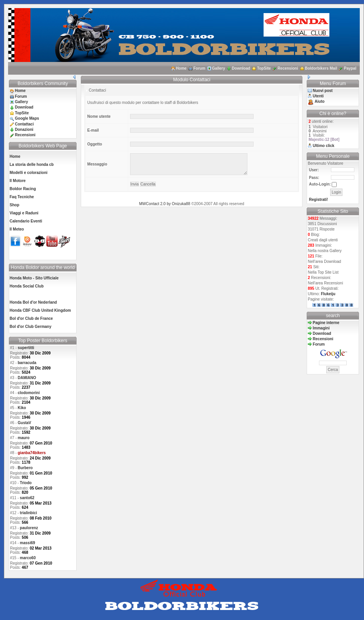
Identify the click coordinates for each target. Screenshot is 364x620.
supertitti (26, 348)
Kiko (22, 408)
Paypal (350, 68)
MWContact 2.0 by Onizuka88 (165, 204)
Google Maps (27, 118)
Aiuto (320, 101)
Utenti (318, 96)
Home (181, 68)
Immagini (321, 328)
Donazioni (24, 130)
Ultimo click (324, 146)
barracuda (27, 363)
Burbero (25, 468)
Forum (199, 68)
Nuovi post (323, 91)
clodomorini (29, 393)
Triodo (26, 483)
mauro (24, 438)
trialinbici (28, 513)
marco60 (28, 558)
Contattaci (24, 124)
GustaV (24, 423)
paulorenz (29, 528)
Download (241, 68)
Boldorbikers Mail (321, 68)
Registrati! (318, 200)
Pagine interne (326, 323)
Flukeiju (328, 294)
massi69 (28, 543)
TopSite (264, 68)
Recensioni (288, 68)
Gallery (219, 68)
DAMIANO (27, 378)
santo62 (27, 498)
